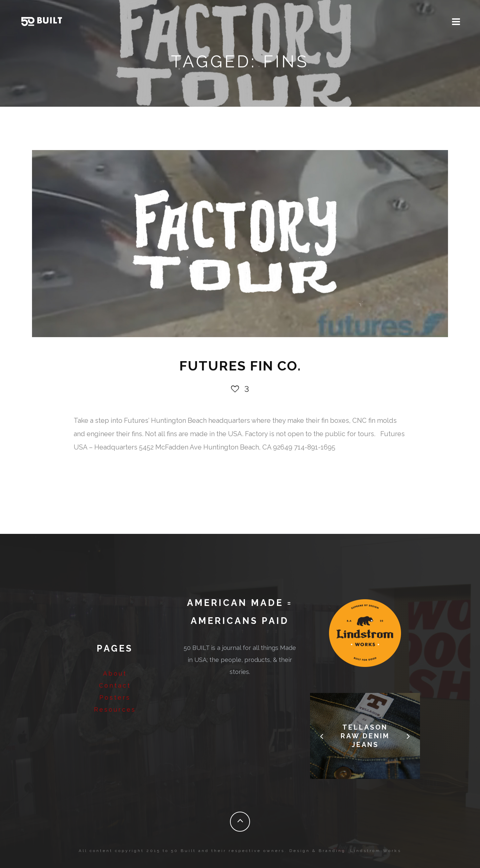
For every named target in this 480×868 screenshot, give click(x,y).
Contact (115, 685)
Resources (115, 709)
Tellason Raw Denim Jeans (365, 736)
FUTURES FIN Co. (240, 366)
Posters (115, 697)
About (115, 673)
